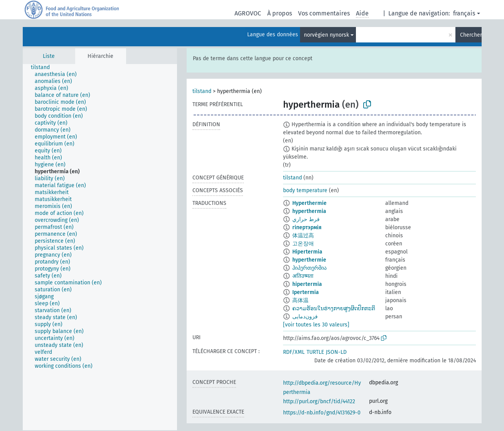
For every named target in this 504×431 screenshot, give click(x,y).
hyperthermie (309, 260)
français (464, 13)
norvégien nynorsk (326, 35)
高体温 (300, 300)
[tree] (100, 247)
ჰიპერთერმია (309, 268)
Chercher (471, 35)
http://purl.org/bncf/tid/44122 (319, 401)
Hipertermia (307, 252)
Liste (49, 56)
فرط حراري (306, 219)
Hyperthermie (309, 203)
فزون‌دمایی (305, 317)
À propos (280, 13)
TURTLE (315, 352)
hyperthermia (309, 211)
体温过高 (303, 236)
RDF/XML (294, 352)
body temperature (305, 190)
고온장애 (303, 244)
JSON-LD (336, 352)
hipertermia (307, 284)
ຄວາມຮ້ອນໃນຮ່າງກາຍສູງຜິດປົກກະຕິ (334, 308)
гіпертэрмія (307, 227)
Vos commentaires (324, 13)
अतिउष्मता (303, 276)
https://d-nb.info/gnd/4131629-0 (322, 413)
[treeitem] (44, 68)
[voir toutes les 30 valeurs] (316, 325)
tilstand (202, 91)
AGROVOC (248, 13)
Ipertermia (306, 292)
